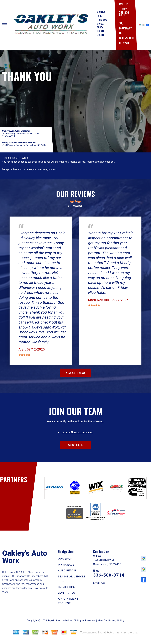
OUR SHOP (65, 559)
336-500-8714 (124, 14)
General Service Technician (77, 432)
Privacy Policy (116, 620)
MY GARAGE (66, 565)
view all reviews (75, 373)
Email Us (99, 583)
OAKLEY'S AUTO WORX (17, 158)
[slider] (75, 201)
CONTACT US (67, 593)
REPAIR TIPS (66, 587)
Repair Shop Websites (60, 620)
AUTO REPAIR (67, 570)
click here (75, 445)
